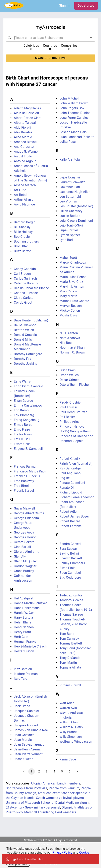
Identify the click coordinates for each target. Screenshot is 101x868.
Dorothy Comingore (28, 354)
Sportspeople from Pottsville (27, 788)
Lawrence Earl (70, 187)
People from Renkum (64, 788)
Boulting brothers (26, 241)
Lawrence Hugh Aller (75, 192)
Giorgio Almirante (27, 552)
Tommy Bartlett (71, 643)
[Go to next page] (77, 771)
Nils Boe (66, 343)
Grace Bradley (24, 571)
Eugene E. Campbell (28, 449)
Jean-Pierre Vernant (28, 754)
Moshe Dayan (69, 315)
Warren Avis (68, 708)
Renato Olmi (69, 488)
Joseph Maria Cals (73, 132)
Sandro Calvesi (70, 544)
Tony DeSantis (70, 658)
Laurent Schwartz (72, 182)
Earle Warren (23, 381)
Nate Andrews (70, 338)
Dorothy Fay (22, 359)
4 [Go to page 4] (54, 771)
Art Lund (20, 190)
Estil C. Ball (22, 439)
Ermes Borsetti (25, 425)
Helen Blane (23, 622)
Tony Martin (68, 663)
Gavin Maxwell (24, 508)
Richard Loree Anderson (77, 497)
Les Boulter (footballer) (76, 206)
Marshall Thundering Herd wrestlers (50, 812)
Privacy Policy (62, 852)
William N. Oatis (71, 727)
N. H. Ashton (69, 333)
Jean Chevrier (24, 735)
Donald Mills (23, 340)
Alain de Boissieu (26, 113)
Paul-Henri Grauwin (74, 412)
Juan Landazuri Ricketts (77, 137)
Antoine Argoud (25, 161)
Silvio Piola (68, 568)
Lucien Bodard (70, 216)
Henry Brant (22, 632)
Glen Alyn (21, 556)
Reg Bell (66, 478)
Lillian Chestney (71, 211)
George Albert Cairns (29, 513)
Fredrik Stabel (24, 491)
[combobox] (50, 38)
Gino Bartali (22, 547)
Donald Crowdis (25, 335)
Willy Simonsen (71, 737)
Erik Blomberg (24, 415)
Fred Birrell (22, 486)
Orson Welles (69, 375)
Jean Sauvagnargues (29, 745)
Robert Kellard (70, 521)
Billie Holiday (23, 232)
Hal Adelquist (24, 598)
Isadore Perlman (26, 674)
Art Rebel (21, 195)
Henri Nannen (24, 627)
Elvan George (23, 401)
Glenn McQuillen (26, 561)
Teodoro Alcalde (71, 600)
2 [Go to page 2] (39, 771)
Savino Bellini (69, 553)
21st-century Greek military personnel (33, 807)
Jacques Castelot (27, 711)
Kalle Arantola (70, 160)
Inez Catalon (23, 669)
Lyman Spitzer (70, 235)
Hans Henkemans (27, 608)
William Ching (70, 722)
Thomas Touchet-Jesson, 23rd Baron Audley (74, 624)
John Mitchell (69, 98)
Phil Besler (67, 417)
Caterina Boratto (26, 283)
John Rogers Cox (72, 108)
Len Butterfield (70, 197)
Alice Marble (23, 137)
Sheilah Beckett (71, 558)
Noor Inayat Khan (72, 348)
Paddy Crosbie (70, 402)
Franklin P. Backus (27, 476)
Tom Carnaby (69, 639)
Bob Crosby (22, 237)
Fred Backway (24, 481)
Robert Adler (69, 512)
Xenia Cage (68, 759)
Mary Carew (68, 291)
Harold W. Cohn (25, 613)
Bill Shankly (22, 227)
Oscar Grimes (70, 380)
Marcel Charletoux (73, 262)
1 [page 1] (32, 771)
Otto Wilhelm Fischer (75, 385)
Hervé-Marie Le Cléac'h (31, 646)
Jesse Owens (24, 759)
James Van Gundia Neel (31, 730)
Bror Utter (21, 246)
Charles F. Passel (26, 293)
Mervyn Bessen (71, 306)
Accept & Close (18, 864)
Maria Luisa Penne (73, 277)
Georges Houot (25, 537)
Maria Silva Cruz (71, 282)
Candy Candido (25, 269)
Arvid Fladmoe (24, 204)
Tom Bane (67, 634)
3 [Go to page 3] (47, 771)
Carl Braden (22, 274)
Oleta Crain (68, 370)
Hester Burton (24, 651)
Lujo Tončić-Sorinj (73, 225)
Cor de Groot (23, 303)
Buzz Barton (23, 251)
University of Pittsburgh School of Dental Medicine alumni (48, 803)
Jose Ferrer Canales (74, 118)
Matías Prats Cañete (74, 301)
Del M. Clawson (25, 325)
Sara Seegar (68, 549)
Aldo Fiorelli (22, 127)
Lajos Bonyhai (70, 177)
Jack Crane (22, 706)
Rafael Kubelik (70, 459)
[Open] (91, 38)
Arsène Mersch (25, 185)
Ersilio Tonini (23, 434)
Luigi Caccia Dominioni (76, 221)
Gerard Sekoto (24, 542)
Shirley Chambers (72, 563)
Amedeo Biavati (25, 142)
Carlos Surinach (25, 278)
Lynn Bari (66, 240)
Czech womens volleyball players (60, 798)
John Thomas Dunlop (75, 113)
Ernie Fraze (22, 429)
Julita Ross (68, 142)
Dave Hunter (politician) (31, 320)
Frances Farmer (25, 467)
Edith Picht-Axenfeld (29, 386)
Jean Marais (23, 740)
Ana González (24, 147)
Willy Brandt (68, 732)
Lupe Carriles (69, 230)
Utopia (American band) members (56, 783)
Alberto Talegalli (26, 123)
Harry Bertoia (23, 618)
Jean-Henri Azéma (27, 749)
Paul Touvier (69, 407)
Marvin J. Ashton (72, 286)
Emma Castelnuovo (28, 405)
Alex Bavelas (23, 132)
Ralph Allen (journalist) (76, 464)
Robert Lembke (71, 526)
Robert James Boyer (74, 516)
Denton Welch (24, 330)
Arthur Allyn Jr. (25, 200)
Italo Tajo (21, 679)
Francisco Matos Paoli (30, 471)
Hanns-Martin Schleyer (30, 603)
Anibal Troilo (23, 156)
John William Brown (74, 103)
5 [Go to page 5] (62, 771)
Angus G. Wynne (26, 152)
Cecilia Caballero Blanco (32, 288)
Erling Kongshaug (27, 420)
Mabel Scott (68, 258)
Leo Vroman (68, 201)
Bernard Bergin (25, 222)
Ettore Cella (22, 444)
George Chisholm (26, 518)
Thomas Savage (71, 615)
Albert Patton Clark (28, 118)
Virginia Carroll (70, 685)
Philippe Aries (70, 422)
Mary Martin (68, 296)
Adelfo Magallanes (27, 108)
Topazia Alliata (70, 667)
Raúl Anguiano (70, 473)
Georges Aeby (24, 532)
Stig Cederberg (70, 577)
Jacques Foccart (26, 725)
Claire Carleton (25, 298)
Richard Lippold (71, 492)
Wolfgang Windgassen (76, 742)
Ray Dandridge (70, 468)
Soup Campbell (71, 573)
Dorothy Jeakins (26, 364)
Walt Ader (67, 703)
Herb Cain (21, 637)
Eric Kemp (21, 410)
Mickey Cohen (70, 311)
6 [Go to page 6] (70, 771)
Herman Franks (25, 642)
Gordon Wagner (25, 566)
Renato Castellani (72, 483)
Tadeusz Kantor (71, 595)
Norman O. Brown (72, 352)
